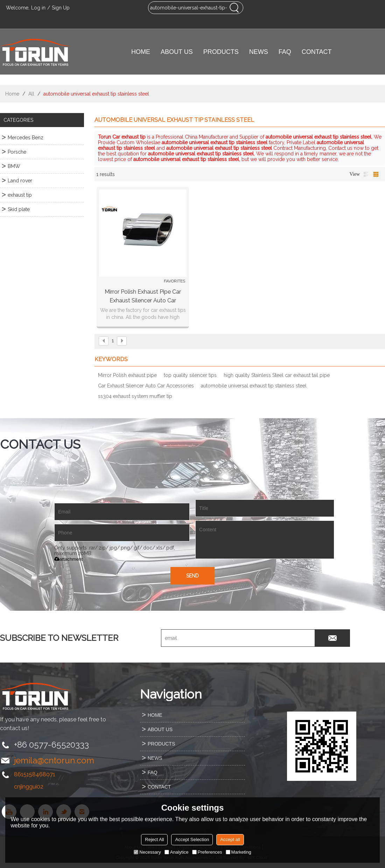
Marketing (239, 852)
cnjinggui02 (29, 787)
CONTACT (317, 52)
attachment (68, 559)
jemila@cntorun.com (54, 760)
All (31, 94)
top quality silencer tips (190, 375)
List (366, 174)
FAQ (285, 52)
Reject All (154, 839)
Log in (38, 8)
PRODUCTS (221, 52)
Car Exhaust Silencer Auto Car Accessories (146, 386)
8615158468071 (35, 774)
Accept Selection (192, 839)
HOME (141, 52)
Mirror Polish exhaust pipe (127, 375)
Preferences (207, 852)
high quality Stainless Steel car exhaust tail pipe (277, 375)
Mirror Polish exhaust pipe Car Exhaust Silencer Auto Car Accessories (143, 297)
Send (192, 576)
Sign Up (61, 8)
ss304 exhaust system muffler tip (135, 396)
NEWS (259, 52)
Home (12, 94)
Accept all (230, 839)
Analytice (177, 852)
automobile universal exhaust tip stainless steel (254, 386)
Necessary (147, 852)
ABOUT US (177, 52)
